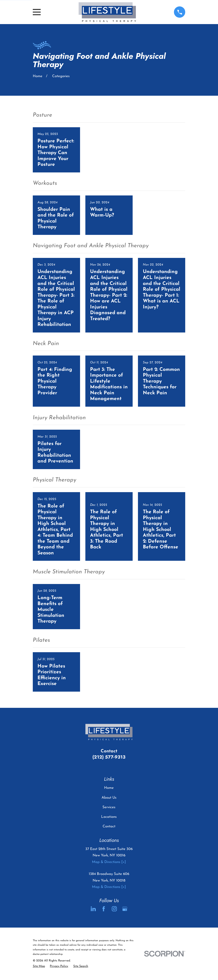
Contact (109, 826)
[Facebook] (104, 909)
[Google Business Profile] (125, 909)
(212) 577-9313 (109, 757)
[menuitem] (39, 966)
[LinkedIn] (93, 909)
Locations (109, 817)
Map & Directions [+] (109, 862)
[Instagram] (114, 909)
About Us (109, 798)
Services (109, 807)
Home (109, 788)
